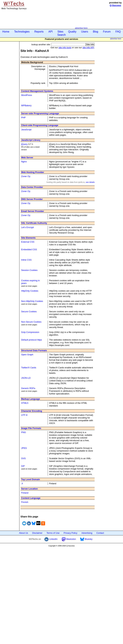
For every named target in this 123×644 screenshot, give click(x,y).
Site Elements (28, 238)
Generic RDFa (28, 388)
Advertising (87, 533)
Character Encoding (32, 411)
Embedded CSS (29, 249)
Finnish (25, 502)
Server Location (29, 489)
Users (85, 32)
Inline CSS (26, 260)
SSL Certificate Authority (34, 223)
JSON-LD (26, 378)
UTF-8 (24, 415)
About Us (24, 533)
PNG (23, 432)
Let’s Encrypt (27, 227)
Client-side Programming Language (40, 125)
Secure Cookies (29, 311)
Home (6, 32)
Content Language (31, 498)
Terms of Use (53, 533)
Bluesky (86, 539)
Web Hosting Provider (33, 172)
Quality (72, 32)
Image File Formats (31, 428)
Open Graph (27, 355)
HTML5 (25, 403)
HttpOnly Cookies (30, 291)
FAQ (118, 32)
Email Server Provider (33, 211)
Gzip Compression (30, 332)
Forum (107, 32)
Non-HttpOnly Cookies (32, 301)
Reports (39, 32)
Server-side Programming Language (40, 113)
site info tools (65, 48)
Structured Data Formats (34, 350)
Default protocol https (32, 340)
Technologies (22, 32)
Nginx (24, 162)
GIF (23, 466)
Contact (100, 533)
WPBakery (26, 105)
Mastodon (69, 539)
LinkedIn (51, 539)
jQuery (24, 144)
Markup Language (30, 399)
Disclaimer (37, 533)
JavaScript (26, 130)
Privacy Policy (71, 533)
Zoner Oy (26, 176)
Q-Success (115, 5)
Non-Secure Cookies (31, 322)
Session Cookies (29, 270)
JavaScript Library (31, 140)
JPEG (24, 448)
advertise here (81, 28)
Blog (96, 32)
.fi (22, 483)
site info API (88, 48)
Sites (60, 32)
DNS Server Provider (32, 199)
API (50, 32)
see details (90, 182)
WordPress (27, 95)
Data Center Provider (32, 187)
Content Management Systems (37, 91)
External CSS (28, 242)
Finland (25, 493)
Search (61, 35)
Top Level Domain (30, 479)
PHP (23, 117)
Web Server (27, 157)
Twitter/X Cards (29, 368)
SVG (23, 458)
